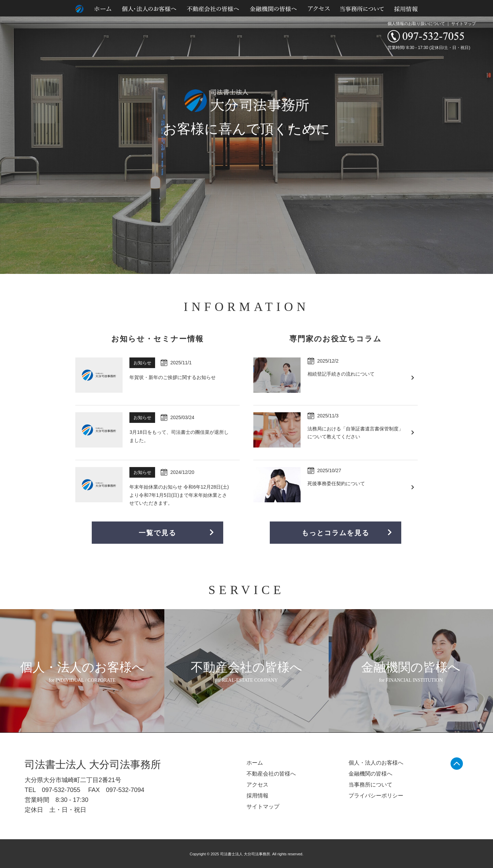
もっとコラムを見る (347, 533)
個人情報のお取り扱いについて (416, 24)
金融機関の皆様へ (370, 774)
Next (484, 137)
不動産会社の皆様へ (271, 774)
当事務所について (370, 785)
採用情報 (257, 796)
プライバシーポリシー (376, 796)
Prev (9, 137)
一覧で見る (177, 533)
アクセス (257, 785)
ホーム (255, 763)
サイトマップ (464, 24)
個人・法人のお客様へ (376, 763)
